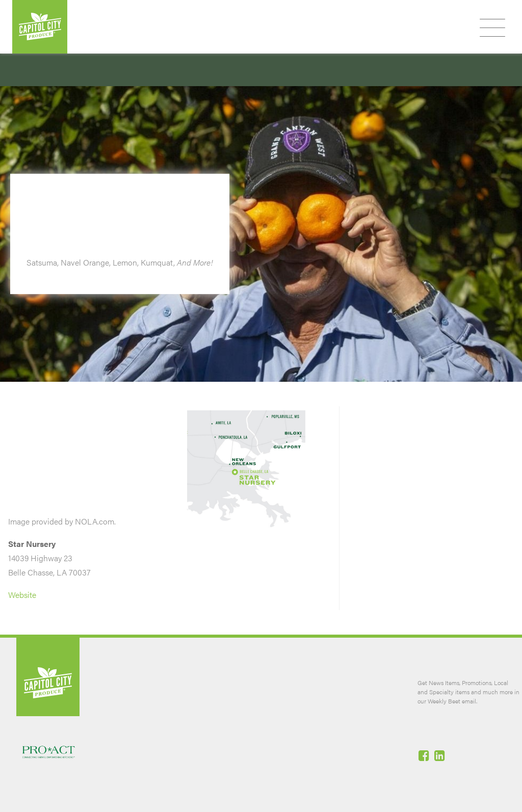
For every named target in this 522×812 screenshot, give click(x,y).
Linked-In (440, 755)
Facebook (425, 755)
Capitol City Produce (40, 27)
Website (22, 595)
